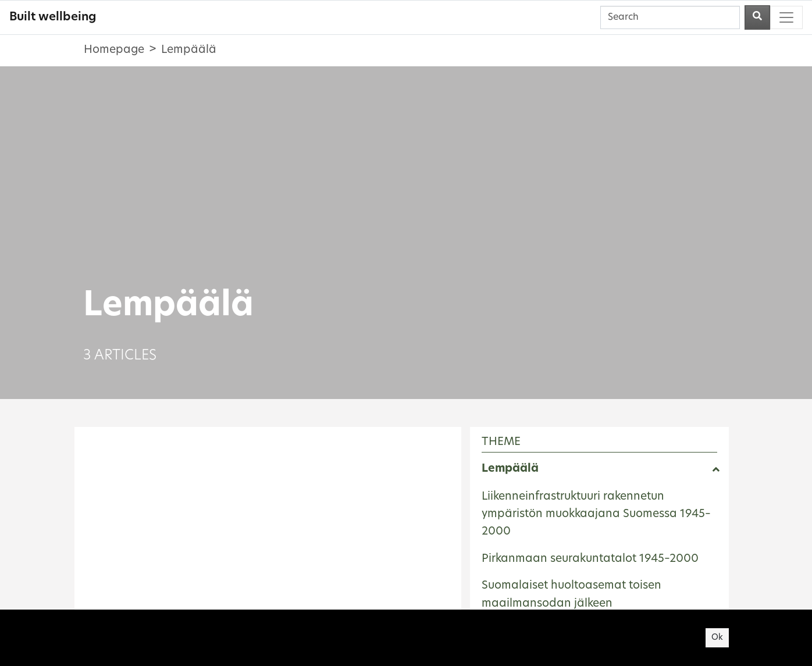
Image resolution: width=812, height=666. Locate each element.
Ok (717, 638)
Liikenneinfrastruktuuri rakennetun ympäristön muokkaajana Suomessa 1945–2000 (596, 515)
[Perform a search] (757, 17)
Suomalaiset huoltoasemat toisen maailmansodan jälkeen (571, 595)
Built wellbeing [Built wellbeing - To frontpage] (53, 17)
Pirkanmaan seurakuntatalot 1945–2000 (590, 559)
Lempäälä (510, 469)
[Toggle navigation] (786, 17)
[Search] (670, 17)
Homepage (114, 50)
